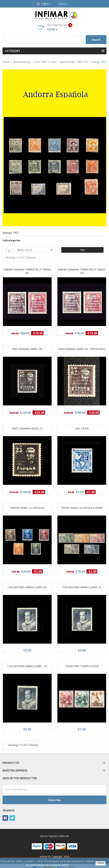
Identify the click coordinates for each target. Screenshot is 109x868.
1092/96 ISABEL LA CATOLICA (27, 508)
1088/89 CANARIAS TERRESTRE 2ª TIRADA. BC (27, 271)
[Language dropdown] (44, 4)
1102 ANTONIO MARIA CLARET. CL (82, 587)
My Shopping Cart (55, 27)
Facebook (5, 818)
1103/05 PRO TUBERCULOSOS (82, 666)
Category (13, 51)
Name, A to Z (35, 250)
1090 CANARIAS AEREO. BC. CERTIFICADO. (82, 349)
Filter (83, 250)
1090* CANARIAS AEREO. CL (27, 428)
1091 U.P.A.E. (82, 428)
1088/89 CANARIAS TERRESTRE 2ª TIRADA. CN (82, 271)
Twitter (12, 818)
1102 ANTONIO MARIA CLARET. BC (27, 587)
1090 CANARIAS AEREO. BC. (27, 349)
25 (9, 251)
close (101, 863)
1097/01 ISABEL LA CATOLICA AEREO (82, 508)
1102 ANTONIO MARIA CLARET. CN (27, 666)
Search (96, 40)
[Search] (54, 40)
